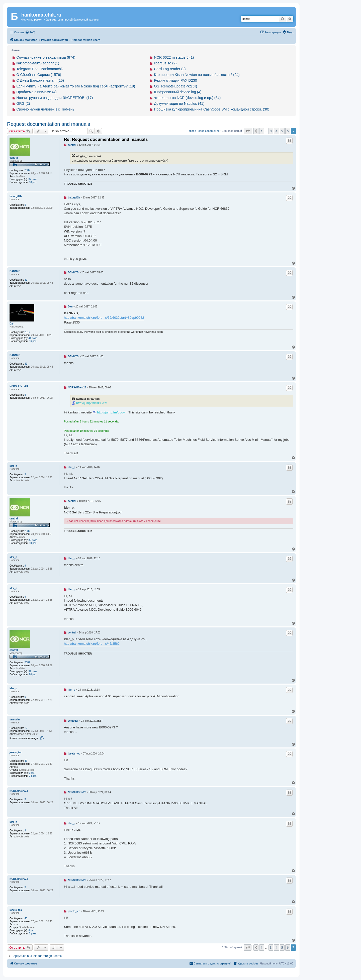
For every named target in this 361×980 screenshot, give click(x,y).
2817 (27, 332)
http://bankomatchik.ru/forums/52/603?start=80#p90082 (104, 318)
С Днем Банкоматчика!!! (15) (40, 80)
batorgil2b (16, 196)
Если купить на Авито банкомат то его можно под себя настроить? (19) (76, 86)
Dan (12, 324)
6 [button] (288, 131)
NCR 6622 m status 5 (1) (174, 57)
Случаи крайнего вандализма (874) (46, 57)
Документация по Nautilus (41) (179, 103)
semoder (15, 720)
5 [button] (282, 131)
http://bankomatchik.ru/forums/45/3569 (92, 644)
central (14, 158)
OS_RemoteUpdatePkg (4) (175, 86)
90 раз (33, 182)
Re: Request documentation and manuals (106, 139)
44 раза (33, 338)
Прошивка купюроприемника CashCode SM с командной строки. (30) (212, 109)
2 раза (33, 776)
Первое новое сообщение (203, 131)
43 (26, 761)
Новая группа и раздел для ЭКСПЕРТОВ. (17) (55, 98)
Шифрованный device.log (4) (178, 92)
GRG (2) (23, 103)
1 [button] (262, 131)
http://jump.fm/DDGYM (92, 403)
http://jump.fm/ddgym (112, 412)
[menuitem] (30, 32)
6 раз (32, 773)
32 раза (33, 179)
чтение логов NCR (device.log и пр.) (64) (187, 98)
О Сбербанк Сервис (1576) (39, 75)
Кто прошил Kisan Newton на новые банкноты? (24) (197, 75)
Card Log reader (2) (170, 69)
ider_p (13, 466)
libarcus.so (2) (165, 63)
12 (26, 728)
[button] (248, 131)
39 (26, 280)
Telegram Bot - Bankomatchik (40, 69)
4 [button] (276, 131)
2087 (27, 170)
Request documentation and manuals (49, 124)
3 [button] (271, 131)
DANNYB (15, 271)
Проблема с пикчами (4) (36, 92)
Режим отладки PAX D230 (175, 80)
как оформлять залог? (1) (38, 63)
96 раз (33, 341)
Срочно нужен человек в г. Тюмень (45, 109)
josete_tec (16, 752)
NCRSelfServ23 (19, 386)
